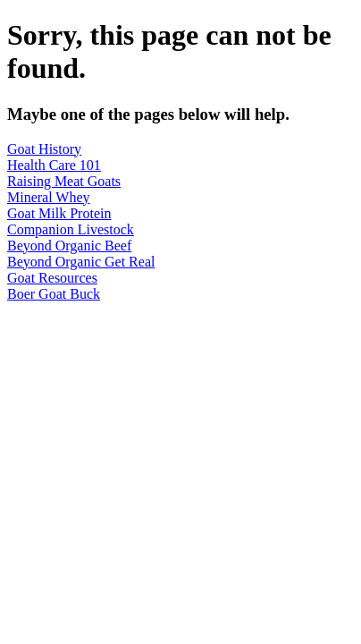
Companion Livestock (71, 229)
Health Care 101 (54, 165)
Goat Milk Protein (59, 213)
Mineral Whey (49, 197)
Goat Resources (52, 278)
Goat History (44, 149)
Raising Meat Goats (64, 181)
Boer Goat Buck (54, 294)
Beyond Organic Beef (69, 246)
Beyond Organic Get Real (81, 262)
